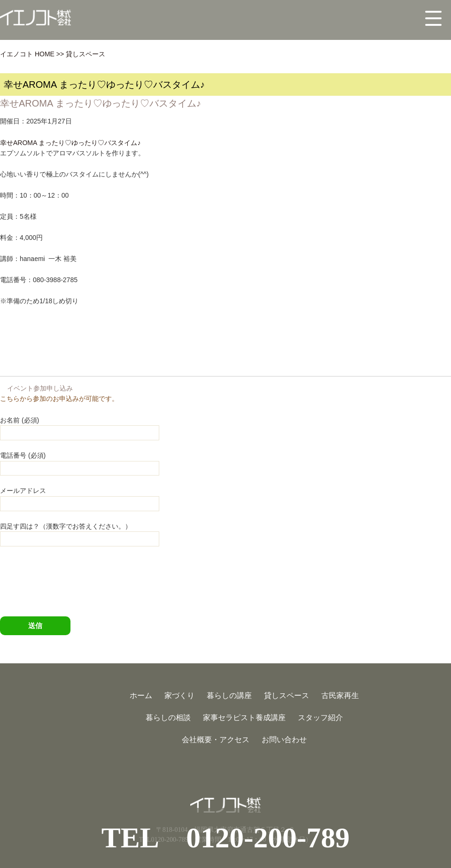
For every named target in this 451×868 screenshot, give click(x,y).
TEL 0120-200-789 (226, 837)
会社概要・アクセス (216, 740)
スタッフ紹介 (320, 718)
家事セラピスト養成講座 (244, 718)
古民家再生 (340, 695)
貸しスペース (86, 54)
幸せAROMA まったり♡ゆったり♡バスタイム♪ (70, 143)
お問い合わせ (284, 740)
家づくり (179, 695)
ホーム (141, 695)
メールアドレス (80, 497)
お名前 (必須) (80, 426)
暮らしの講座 (229, 695)
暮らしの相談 (168, 718)
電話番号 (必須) (80, 461)
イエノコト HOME (27, 54)
